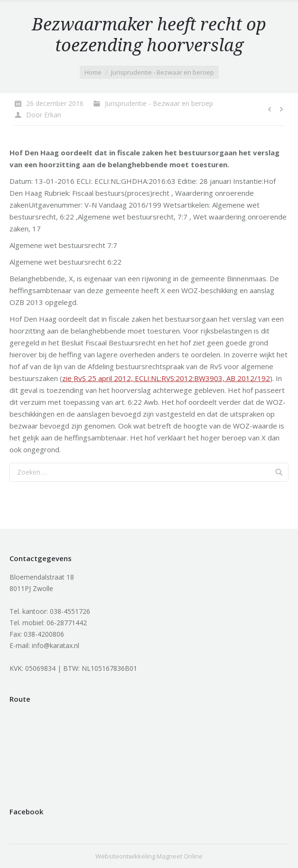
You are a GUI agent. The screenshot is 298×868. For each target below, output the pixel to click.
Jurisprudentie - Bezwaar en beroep (163, 72)
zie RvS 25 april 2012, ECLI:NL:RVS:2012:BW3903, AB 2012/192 (166, 378)
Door (44, 115)
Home (93, 72)
